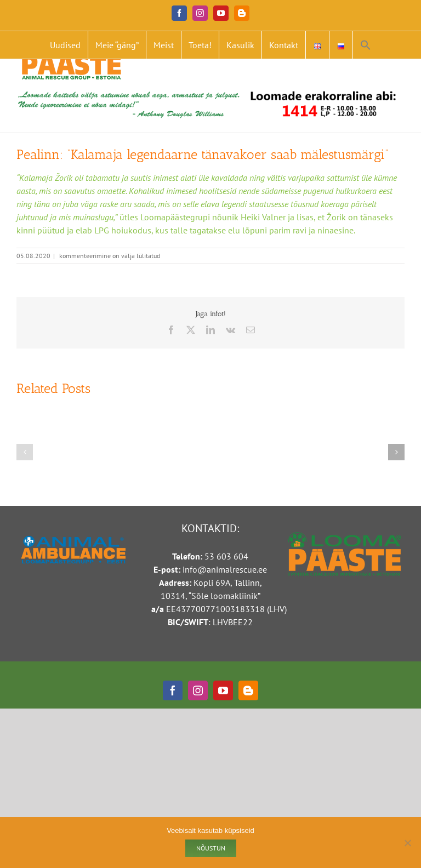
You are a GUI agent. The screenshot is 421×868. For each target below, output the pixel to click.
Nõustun (211, 848)
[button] (366, 45)
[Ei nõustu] (407, 843)
